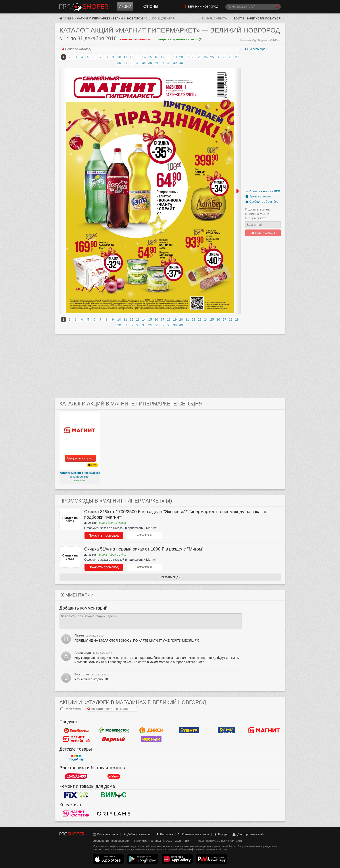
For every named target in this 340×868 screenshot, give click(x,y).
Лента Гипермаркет (189, 730)
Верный (114, 739)
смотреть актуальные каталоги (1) (181, 39)
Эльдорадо (76, 776)
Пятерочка (76, 730)
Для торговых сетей (248, 834)
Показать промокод (104, 535)
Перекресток (114, 730)
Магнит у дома (264, 730)
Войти (239, 18)
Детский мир (76, 758)
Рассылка (164, 834)
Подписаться (263, 233)
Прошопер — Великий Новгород (84, 7)
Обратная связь (106, 834)
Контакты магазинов (193, 834)
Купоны (150, 7)
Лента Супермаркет (227, 730)
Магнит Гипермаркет (94, 18)
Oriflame (114, 814)
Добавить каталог (137, 834)
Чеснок (151, 739)
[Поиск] (253, 7)
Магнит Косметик (76, 814)
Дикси (151, 730)
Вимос (114, 795)
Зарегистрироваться (264, 18)
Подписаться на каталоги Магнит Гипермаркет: (258, 214)
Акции (125, 7)
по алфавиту (71, 709)
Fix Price (76, 795)
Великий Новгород (128, 18)
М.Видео (114, 776)
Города (220, 834)
